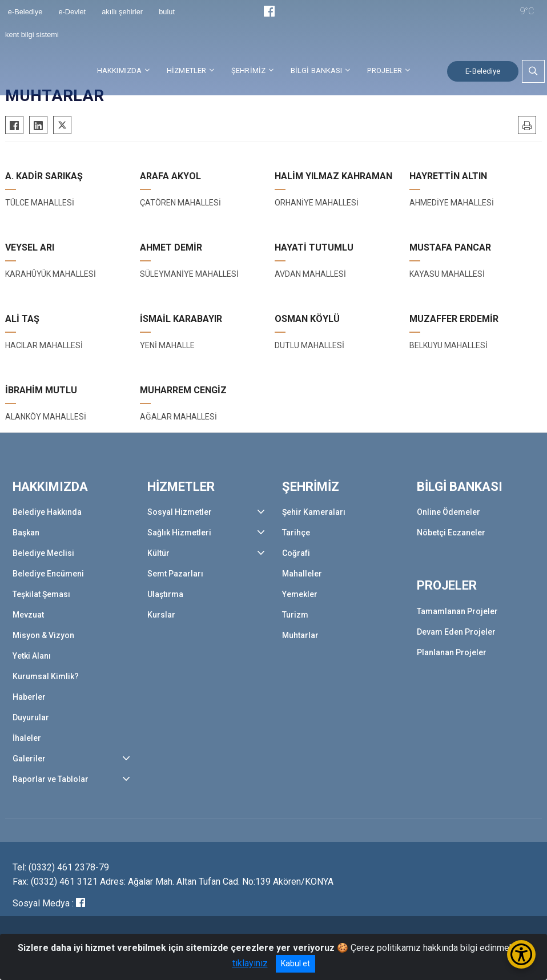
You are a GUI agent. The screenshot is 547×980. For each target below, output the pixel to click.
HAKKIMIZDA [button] (119, 70)
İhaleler (27, 738)
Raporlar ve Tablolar (51, 779)
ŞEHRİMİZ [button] (248, 70)
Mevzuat (28, 615)
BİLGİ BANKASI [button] (316, 70)
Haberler (29, 697)
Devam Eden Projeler (456, 632)
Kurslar (161, 615)
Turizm (295, 615)
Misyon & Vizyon (43, 635)
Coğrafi (296, 553)
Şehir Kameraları (314, 512)
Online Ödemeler (449, 512)
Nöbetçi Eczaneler (451, 533)
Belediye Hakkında (47, 512)
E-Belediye (483, 71)
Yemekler (300, 594)
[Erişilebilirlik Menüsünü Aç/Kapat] (521, 954)
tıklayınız (250, 963)
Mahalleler (302, 574)
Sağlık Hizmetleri (179, 533)
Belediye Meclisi (43, 553)
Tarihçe (296, 533)
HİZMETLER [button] (186, 70)
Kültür (158, 553)
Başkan (26, 533)
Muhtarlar (300, 635)
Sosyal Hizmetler (180, 512)
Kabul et (295, 963)
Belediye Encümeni (48, 574)
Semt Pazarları (175, 574)
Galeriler (29, 759)
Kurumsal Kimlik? (46, 676)
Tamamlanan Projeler (457, 611)
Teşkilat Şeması (41, 594)
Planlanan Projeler (452, 652)
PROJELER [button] (385, 70)
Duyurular (31, 717)
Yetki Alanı (32, 656)
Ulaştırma (165, 594)
